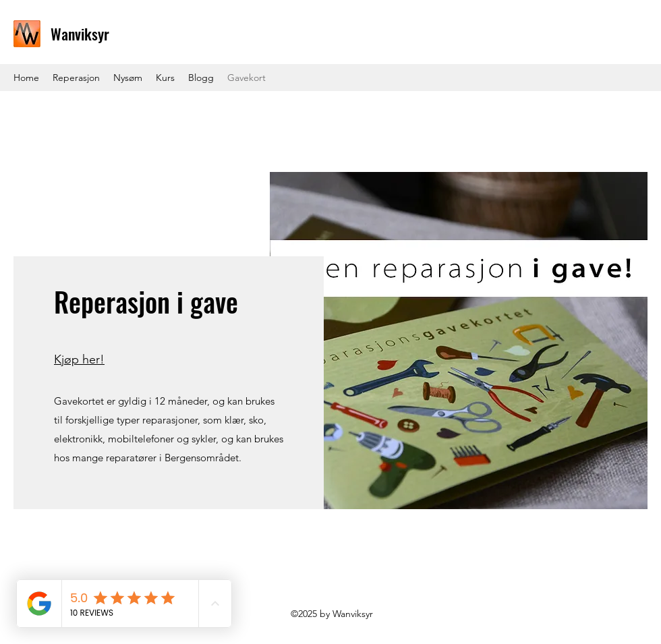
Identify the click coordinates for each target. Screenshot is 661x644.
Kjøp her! (79, 359)
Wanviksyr (80, 34)
